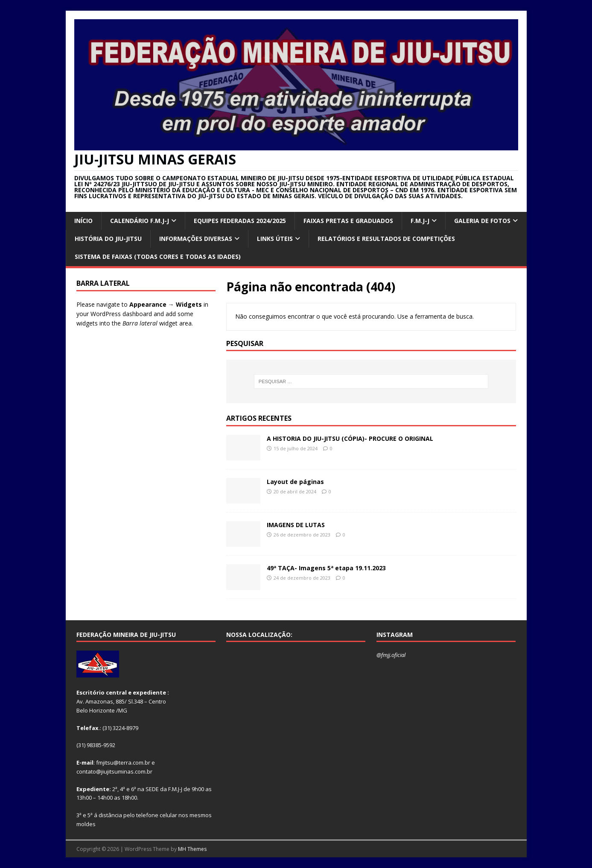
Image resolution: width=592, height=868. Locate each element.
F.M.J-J (420, 221)
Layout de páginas (295, 482)
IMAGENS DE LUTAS (296, 525)
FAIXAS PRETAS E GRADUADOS (348, 221)
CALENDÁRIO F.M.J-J (140, 221)
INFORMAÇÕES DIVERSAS (196, 239)
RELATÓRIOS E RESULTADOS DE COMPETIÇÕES (386, 239)
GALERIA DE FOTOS (482, 221)
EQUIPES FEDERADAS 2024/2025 (240, 221)
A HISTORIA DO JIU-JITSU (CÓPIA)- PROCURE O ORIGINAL (350, 438)
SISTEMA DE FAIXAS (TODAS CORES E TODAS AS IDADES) (158, 257)
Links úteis (275, 239)
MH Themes (192, 849)
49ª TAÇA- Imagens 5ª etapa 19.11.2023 (326, 568)
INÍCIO (83, 221)
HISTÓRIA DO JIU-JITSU (108, 239)
